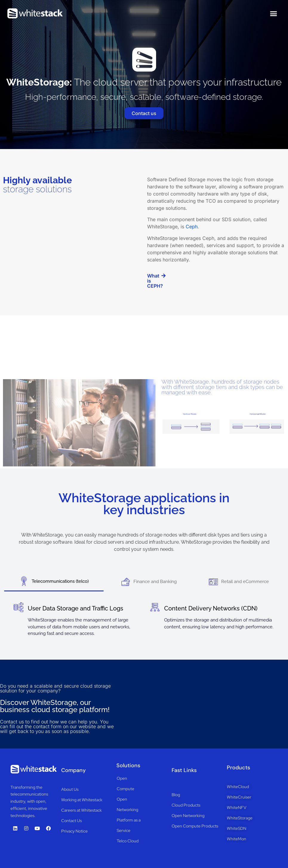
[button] (274, 13)
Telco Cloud (128, 841)
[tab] (54, 582)
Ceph (192, 227)
